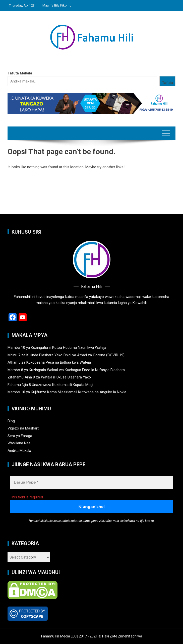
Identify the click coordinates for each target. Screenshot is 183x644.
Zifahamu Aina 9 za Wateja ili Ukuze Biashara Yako (49, 377)
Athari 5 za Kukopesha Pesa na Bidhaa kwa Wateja (49, 362)
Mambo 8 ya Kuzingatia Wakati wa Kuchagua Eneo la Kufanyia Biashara (66, 370)
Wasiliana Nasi (19, 443)
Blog (11, 421)
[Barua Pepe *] (92, 482)
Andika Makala (19, 451)
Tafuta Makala (20, 73)
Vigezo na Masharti (23, 428)
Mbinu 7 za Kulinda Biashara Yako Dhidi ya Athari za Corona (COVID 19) (66, 355)
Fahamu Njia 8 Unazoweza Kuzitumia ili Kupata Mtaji (50, 385)
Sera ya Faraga (20, 436)
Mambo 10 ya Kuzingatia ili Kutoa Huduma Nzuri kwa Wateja (57, 348)
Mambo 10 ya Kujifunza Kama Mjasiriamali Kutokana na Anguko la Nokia (67, 392)
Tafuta (168, 83)
